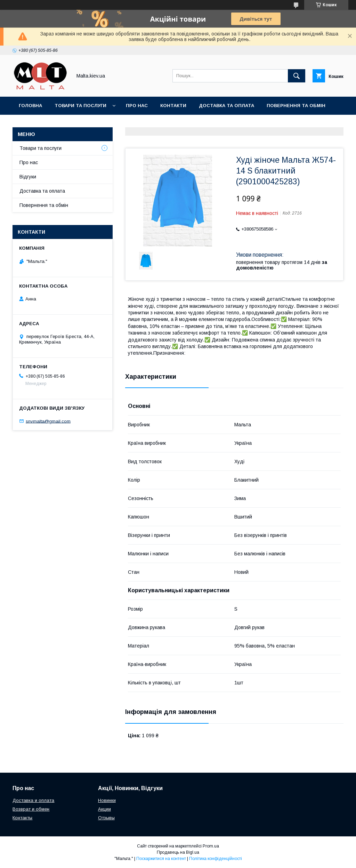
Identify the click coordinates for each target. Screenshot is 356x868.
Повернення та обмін (296, 106)
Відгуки (28, 177)
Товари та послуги (80, 106)
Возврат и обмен (31, 809)
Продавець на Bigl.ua (178, 852)
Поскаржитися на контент (161, 859)
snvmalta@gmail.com (48, 421)
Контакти (173, 106)
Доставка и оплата (33, 800)
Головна (30, 106)
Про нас (137, 106)
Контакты (22, 818)
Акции (104, 809)
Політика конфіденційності (216, 859)
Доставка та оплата (226, 106)
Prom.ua (211, 846)
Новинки (107, 800)
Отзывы (106, 818)
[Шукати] (297, 76)
